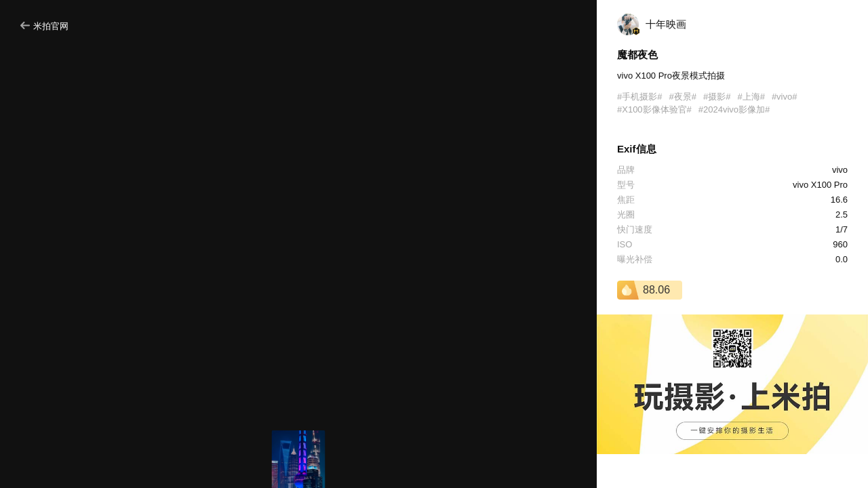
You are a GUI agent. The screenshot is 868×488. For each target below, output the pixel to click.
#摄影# (717, 97)
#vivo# (785, 97)
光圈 (626, 215)
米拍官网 (44, 26)
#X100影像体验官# (654, 109)
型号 (626, 185)
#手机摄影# (639, 97)
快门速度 (635, 229)
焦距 (626, 200)
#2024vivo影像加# (734, 109)
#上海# (751, 97)
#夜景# (682, 97)
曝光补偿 (635, 259)
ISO (625, 244)
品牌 (626, 170)
